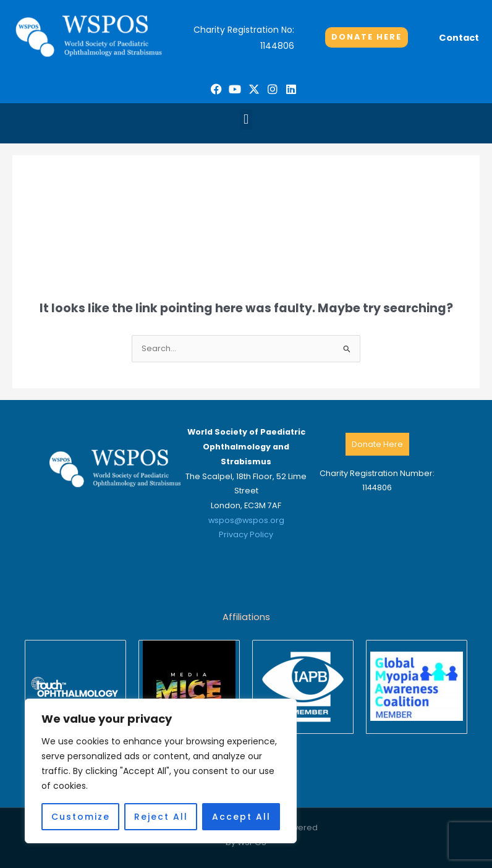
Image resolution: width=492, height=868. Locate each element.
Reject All (161, 817)
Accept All (241, 817)
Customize (81, 817)
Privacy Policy (246, 534)
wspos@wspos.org (246, 520)
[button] (246, 120)
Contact (459, 38)
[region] (161, 771)
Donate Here (377, 444)
